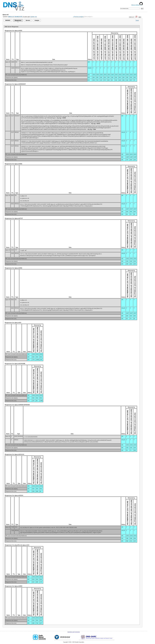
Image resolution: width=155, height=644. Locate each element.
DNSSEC (8, 20)
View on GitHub (137, 5)
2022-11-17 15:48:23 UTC (15, 17)
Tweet (137, 20)
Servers (28, 20)
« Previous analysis (78, 17)
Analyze (37, 20)
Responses (18, 20)
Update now (34, 17)
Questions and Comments (74, 632)
